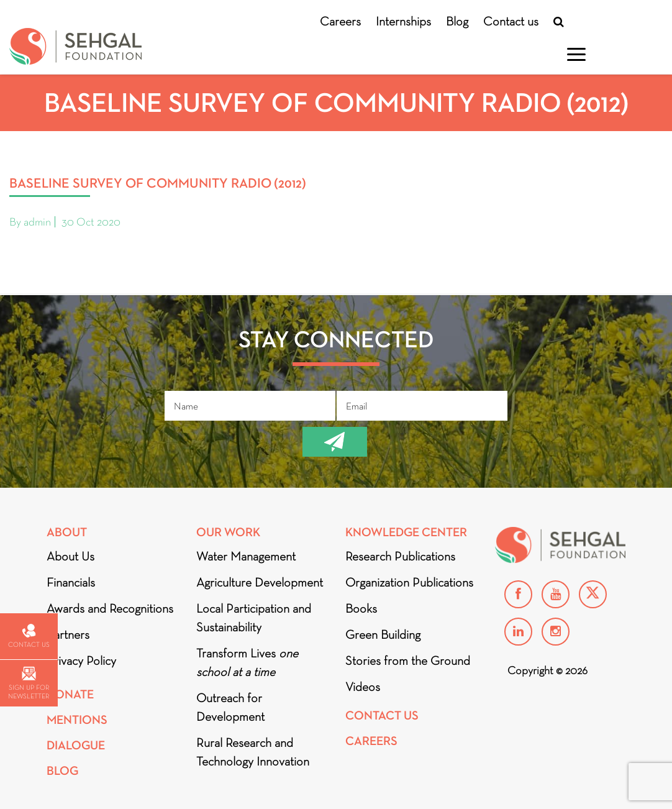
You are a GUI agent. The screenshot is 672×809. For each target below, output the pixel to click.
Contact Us (382, 715)
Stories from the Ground (408, 660)
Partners (68, 634)
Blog (457, 21)
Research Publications (400, 556)
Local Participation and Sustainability (254, 618)
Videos (363, 687)
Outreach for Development (230, 707)
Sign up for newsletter (29, 683)
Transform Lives (247, 662)
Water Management (246, 556)
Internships (403, 21)
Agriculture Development (260, 582)
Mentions (77, 720)
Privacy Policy (81, 660)
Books (361, 608)
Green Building (383, 634)
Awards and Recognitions (110, 608)
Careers (340, 21)
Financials (71, 582)
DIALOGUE (76, 745)
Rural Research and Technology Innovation (253, 752)
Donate (70, 694)
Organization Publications (409, 582)
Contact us (511, 21)
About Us (70, 556)
